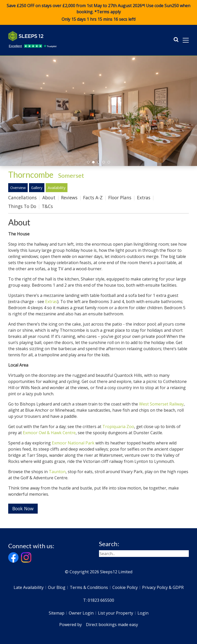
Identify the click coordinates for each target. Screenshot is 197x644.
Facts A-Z (93, 198)
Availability (57, 188)
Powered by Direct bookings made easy (99, 625)
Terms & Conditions (89, 587)
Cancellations (22, 198)
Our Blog (57, 587)
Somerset (71, 175)
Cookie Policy (125, 587)
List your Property (116, 613)
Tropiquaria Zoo (118, 427)
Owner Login (81, 613)
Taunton (57, 472)
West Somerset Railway (161, 404)
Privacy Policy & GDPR (163, 587)
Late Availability (29, 587)
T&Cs (47, 206)
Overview (18, 188)
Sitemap (57, 613)
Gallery (37, 188)
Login (143, 613)
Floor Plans (120, 198)
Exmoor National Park (73, 443)
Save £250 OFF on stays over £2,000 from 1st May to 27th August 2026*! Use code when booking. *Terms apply (98, 13)
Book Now (23, 508)
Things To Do (22, 206)
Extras (144, 198)
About (49, 198)
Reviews (69, 198)
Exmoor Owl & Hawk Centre (49, 433)
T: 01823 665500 (99, 600)
